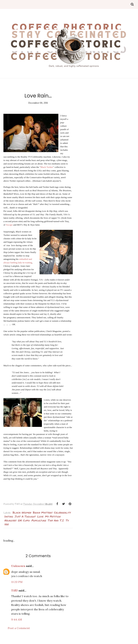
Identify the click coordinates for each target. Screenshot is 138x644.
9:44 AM (17, 623)
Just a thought (25, 520)
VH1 (7, 528)
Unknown (18, 569)
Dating (9, 520)
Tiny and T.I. (56, 524)
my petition (53, 520)
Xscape (9, 228)
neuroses (10, 524)
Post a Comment (19, 631)
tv (67, 524)
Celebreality (62, 516)
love (40, 520)
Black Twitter (44, 171)
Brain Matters (43, 516)
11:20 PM (17, 585)
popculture (39, 524)
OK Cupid (24, 524)
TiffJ (15, 594)
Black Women (22, 516)
